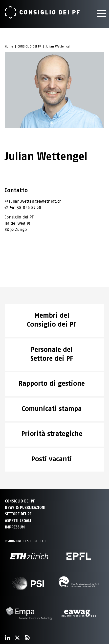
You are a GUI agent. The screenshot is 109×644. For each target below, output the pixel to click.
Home (9, 46)
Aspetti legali (18, 521)
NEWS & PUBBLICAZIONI (25, 508)
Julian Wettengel (58, 46)
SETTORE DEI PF (18, 514)
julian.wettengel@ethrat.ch (35, 201)
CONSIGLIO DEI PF (30, 46)
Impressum (15, 527)
